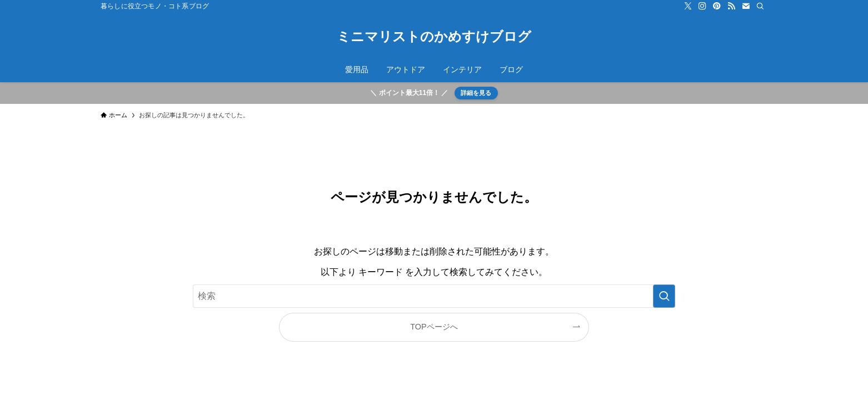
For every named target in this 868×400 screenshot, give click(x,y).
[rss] (731, 6)
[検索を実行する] (664, 296)
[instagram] (702, 6)
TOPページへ (434, 327)
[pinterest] (717, 6)
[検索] (760, 6)
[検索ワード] (434, 296)
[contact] (746, 6)
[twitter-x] (688, 6)
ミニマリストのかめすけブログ (434, 37)
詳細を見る (476, 93)
